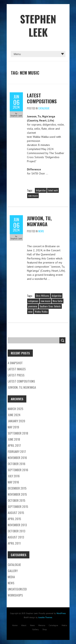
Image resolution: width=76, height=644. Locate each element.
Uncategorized (17, 589)
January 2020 (16, 421)
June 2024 (14, 415)
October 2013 (17, 531)
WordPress (61, 613)
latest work (53, 190)
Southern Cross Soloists (50, 306)
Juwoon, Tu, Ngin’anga (39, 221)
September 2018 (18, 433)
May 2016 (13, 482)
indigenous (33, 301)
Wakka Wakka (41, 312)
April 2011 (14, 543)
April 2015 (14, 519)
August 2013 (16, 537)
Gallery (13, 571)
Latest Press (16, 375)
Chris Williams (43, 296)
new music (33, 196)
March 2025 (16, 409)
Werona (42, 625)
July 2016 (14, 476)
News (41, 231)
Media (11, 577)
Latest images (17, 369)
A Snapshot (15, 363)
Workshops (15, 595)
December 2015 (17, 488)
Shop (44, 629)
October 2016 (17, 464)
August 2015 (16, 513)
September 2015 (18, 506)
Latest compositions (42, 98)
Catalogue (44, 108)
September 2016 (18, 470)
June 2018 (14, 439)
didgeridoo (41, 190)
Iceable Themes (45, 617)
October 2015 (17, 500)
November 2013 (17, 525)
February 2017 (17, 451)
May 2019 (13, 427)
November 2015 (17, 494)
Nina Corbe (58, 301)
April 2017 (14, 445)
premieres (33, 306)
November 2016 (17, 458)
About (24, 625)
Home (15, 625)
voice (30, 312)
